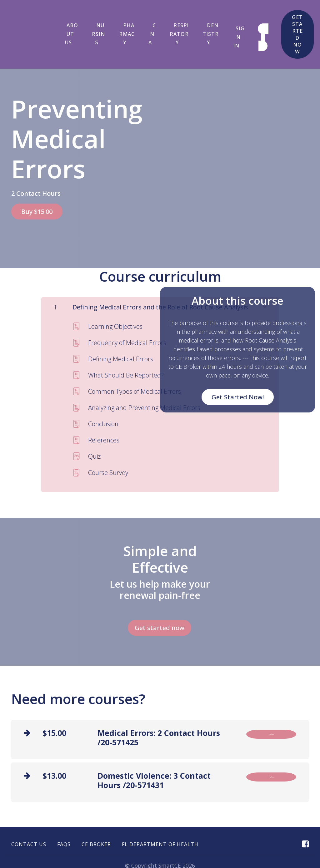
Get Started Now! (238, 378)
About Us (70, 27)
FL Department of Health (160, 820)
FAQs (64, 820)
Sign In (230, 30)
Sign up (256, 30)
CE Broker (96, 820)
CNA (147, 27)
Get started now (294, 27)
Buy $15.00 (37, 198)
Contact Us (29, 820)
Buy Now (271, 712)
